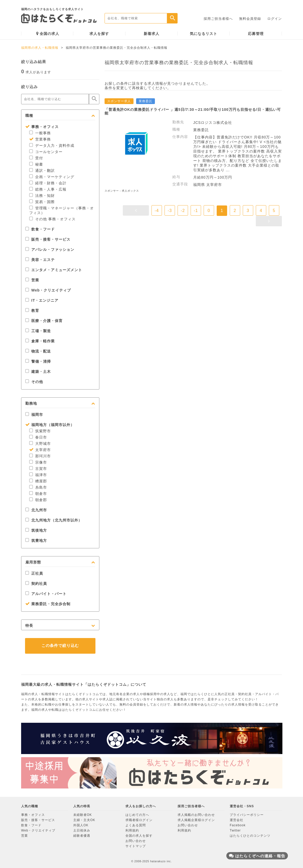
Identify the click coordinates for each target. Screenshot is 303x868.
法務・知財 (42, 196)
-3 (170, 211)
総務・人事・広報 (48, 189)
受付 (36, 158)
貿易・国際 (42, 202)
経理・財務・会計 (48, 183)
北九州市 (36, 510)
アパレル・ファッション (50, 250)
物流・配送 (38, 351)
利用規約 (132, 830)
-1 (196, 211)
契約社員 (36, 584)
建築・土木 (38, 372)
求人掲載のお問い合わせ (196, 815)
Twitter (235, 830)
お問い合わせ (136, 841)
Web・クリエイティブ (48, 290)
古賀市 (38, 469)
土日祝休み (82, 830)
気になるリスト (204, 34)
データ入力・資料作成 (52, 145)
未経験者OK (83, 815)
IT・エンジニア (42, 300)
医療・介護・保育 (44, 321)
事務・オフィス (42, 127)
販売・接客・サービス (48, 239)
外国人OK (81, 825)
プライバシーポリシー (247, 815)
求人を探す (99, 34)
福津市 (38, 475)
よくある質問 (136, 825)
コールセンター (46, 152)
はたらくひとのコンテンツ (250, 836)
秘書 (36, 164)
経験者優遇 (82, 836)
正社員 (34, 573)
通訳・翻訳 (42, 171)
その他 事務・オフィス (52, 219)
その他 (34, 382)
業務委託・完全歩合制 (48, 604)
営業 (32, 280)
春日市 (38, 437)
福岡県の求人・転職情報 (40, 48)
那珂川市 (40, 456)
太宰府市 (40, 450)
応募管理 (256, 34)
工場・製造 (38, 331)
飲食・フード (40, 229)
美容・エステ (40, 260)
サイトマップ (136, 846)
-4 (157, 211)
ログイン (275, 19)
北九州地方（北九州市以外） (54, 520)
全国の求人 (48, 34)
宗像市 (38, 462)
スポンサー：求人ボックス (122, 191)
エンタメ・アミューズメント (54, 270)
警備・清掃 (38, 361)
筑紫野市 (40, 431)
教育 (32, 311)
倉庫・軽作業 (40, 341)
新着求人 (151, 34)
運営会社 (237, 820)
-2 (183, 211)
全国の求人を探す (139, 836)
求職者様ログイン (139, 820)
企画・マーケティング (52, 177)
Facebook (238, 825)
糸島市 (38, 487)
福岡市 (34, 415)
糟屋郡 (38, 481)
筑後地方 (36, 530)
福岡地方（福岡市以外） (50, 425)
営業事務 (40, 139)
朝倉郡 (38, 500)
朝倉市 (38, 494)
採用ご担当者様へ (218, 19)
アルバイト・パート (46, 594)
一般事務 (40, 133)
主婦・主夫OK (84, 820)
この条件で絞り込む (60, 645)
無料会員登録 (250, 19)
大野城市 (40, 444)
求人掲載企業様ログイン (196, 820)
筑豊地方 (36, 541)
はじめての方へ (137, 815)
